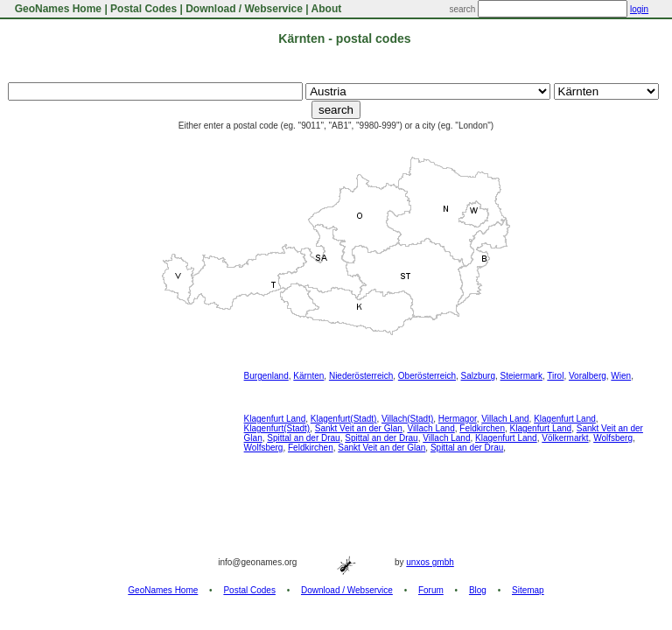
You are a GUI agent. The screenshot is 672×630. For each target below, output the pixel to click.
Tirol (555, 376)
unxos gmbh (430, 562)
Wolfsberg (613, 438)
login (639, 9)
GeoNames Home (56, 9)
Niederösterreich (361, 376)
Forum (431, 590)
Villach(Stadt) (407, 419)
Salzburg (478, 376)
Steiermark (521, 376)
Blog (478, 590)
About (327, 9)
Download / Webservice (244, 9)
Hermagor (458, 419)
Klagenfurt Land (275, 419)
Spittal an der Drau (303, 438)
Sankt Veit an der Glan (359, 428)
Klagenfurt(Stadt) (344, 419)
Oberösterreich (427, 376)
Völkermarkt (565, 438)
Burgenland (266, 376)
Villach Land (505, 419)
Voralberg (588, 376)
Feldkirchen (482, 428)
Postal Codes (143, 9)
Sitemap (528, 590)
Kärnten (308, 376)
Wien (621, 376)
